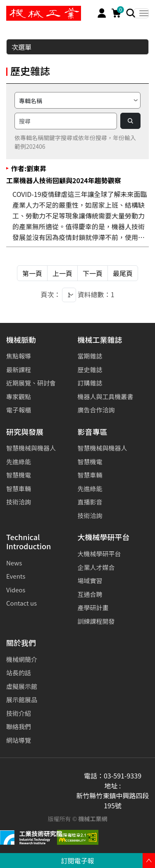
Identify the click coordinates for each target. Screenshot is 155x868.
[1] (69, 295)
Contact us (21, 603)
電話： (94, 776)
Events (16, 576)
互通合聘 (90, 594)
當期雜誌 (90, 356)
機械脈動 (21, 340)
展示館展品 (22, 699)
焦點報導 (19, 356)
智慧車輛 (19, 489)
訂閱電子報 (77, 861)
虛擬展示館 (22, 686)
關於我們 (21, 643)
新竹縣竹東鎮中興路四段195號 (112, 800)
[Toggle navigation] (141, 13)
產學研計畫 (93, 607)
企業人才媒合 (96, 567)
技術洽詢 (19, 502)
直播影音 (90, 502)
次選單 (78, 47)
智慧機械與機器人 (31, 448)
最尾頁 (123, 273)
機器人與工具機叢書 (106, 396)
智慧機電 (19, 475)
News (14, 563)
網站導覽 (19, 740)
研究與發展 (25, 432)
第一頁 (32, 273)
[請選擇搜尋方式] (77, 100)
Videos (16, 590)
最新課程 (19, 370)
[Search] (131, 13)
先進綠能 (19, 462)
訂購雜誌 (90, 383)
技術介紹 (19, 713)
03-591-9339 (123, 776)
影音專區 (93, 432)
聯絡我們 (19, 726)
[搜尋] (66, 121)
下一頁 (93, 273)
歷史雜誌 (90, 370)
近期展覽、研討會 (31, 383)
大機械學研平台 (104, 537)
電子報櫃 (19, 410)
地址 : (112, 786)
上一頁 (62, 273)
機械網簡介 (22, 659)
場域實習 (90, 581)
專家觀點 (19, 396)
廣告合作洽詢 (96, 410)
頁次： (50, 294)
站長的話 (19, 673)
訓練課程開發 (96, 621)
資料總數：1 (96, 294)
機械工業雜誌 (100, 340)
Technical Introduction (29, 542)
